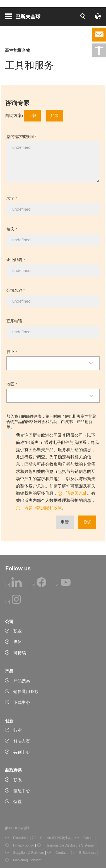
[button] (94, 363)
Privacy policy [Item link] (23, 845)
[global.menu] (25, 16)
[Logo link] (83, 16)
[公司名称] (53, 301)
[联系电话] (53, 332)
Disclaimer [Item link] (21, 838)
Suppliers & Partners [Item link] (28, 853)
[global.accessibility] (99, 50)
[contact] (99, 35)
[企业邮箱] (53, 271)
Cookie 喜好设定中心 (56, 838)
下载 (32, 116)
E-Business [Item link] (88, 853)
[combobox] (48, 363)
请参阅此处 (77, 493)
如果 (55, 116)
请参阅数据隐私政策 (43, 508)
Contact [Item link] (62, 853)
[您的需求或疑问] (53, 162)
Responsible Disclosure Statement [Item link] (71, 845)
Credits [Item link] (89, 838)
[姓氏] (53, 240)
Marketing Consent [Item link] (27, 860)
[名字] (53, 209)
